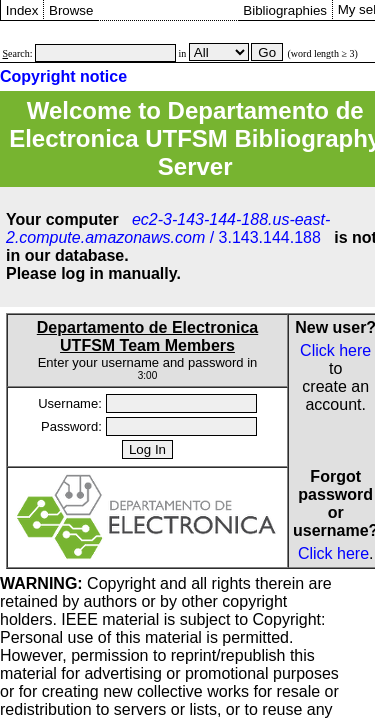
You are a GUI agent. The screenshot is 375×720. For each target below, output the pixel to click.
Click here (335, 350)
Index (22, 10)
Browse (71, 10)
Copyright (78, 583)
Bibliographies (285, 10)
